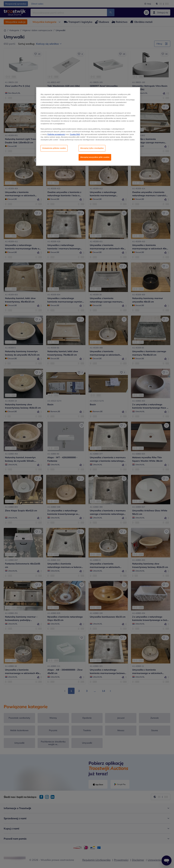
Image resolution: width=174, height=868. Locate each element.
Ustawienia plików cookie (54, 148)
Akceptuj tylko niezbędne (92, 148)
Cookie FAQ (75, 134)
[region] (88, 126)
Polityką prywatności (56, 134)
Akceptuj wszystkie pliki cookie (95, 157)
